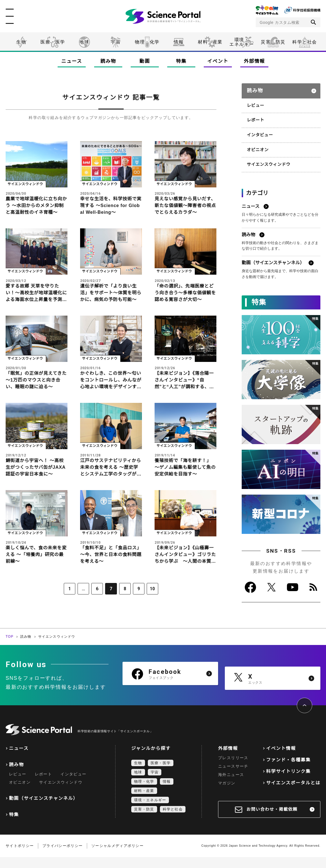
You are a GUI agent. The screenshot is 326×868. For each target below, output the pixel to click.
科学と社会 (305, 42)
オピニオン (257, 146)
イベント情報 (281, 759)
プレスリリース (233, 769)
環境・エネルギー (150, 811)
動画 (145, 61)
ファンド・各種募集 (288, 771)
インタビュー (259, 131)
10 (148, 601)
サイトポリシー (20, 857)
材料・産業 (210, 42)
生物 (21, 42)
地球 (84, 42)
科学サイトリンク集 (288, 782)
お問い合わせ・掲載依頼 (272, 820)
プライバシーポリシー (63, 857)
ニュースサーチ (233, 777)
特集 (181, 61)
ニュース (72, 61)
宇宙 (116, 42)
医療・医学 (53, 42)
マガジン (227, 794)
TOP (10, 648)
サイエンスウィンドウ (267, 160)
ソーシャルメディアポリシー (117, 857)
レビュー (255, 103)
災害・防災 (273, 42)
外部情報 (254, 61)
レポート (255, 117)
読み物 (108, 61)
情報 (179, 42)
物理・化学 (147, 42)
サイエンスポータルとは (293, 794)
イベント (218, 61)
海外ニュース (231, 786)
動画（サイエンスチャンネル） (43, 809)
